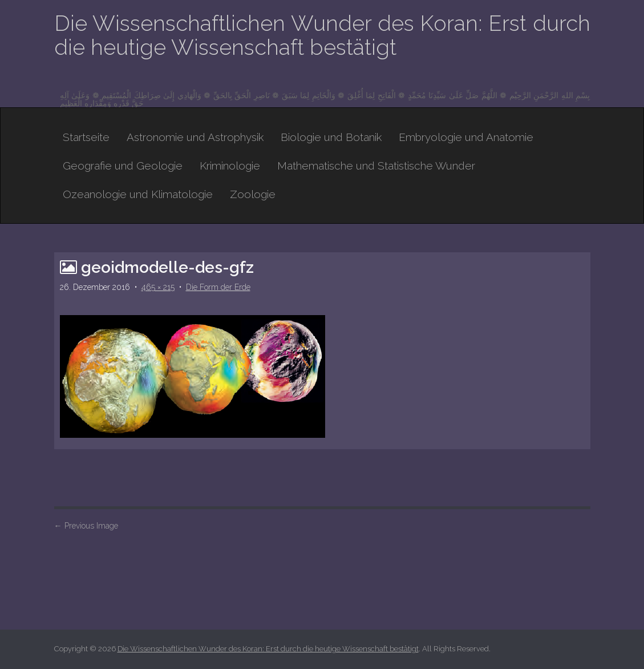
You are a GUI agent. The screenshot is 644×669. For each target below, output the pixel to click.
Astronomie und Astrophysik (195, 137)
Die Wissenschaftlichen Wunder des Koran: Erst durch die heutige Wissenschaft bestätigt (322, 35)
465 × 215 (158, 287)
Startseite (86, 137)
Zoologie (253, 194)
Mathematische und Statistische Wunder (376, 166)
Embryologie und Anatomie (466, 137)
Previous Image (86, 526)
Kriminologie (230, 166)
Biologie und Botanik (331, 137)
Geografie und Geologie (123, 166)
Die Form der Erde (218, 287)
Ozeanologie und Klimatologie (138, 194)
